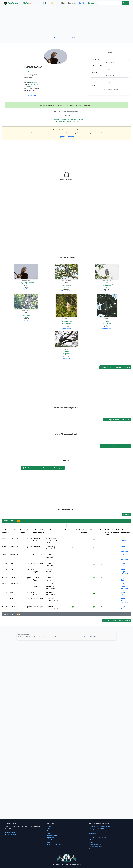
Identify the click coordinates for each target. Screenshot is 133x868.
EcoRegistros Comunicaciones (99, 826)
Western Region (66, 286)
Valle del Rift (66, 353)
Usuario (110, 56)
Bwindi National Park (66, 322)
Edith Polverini (66, 358)
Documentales (52, 835)
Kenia (66, 355)
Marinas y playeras (95, 847)
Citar (6, 837)
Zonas (91, 842)
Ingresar (91, 3)
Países (91, 835)
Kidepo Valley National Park (26, 314)
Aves (30, 86)
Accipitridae (33, 82)
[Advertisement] (66, 21)
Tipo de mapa (110, 63)
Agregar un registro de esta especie (116, 621)
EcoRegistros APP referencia (99, 829)
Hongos (49, 831)
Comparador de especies (97, 838)
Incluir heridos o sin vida (111, 90)
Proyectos (50, 840)
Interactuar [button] (72, 3)
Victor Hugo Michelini (66, 291)
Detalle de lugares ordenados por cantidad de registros (43, 468)
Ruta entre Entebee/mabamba (26, 282)
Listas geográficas (95, 844)
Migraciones (51, 838)
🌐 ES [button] (45, 3)
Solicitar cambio (31, 95)
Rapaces (92, 849)
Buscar (126, 3)
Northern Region (26, 315)
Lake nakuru (66, 351)
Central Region (26, 284)
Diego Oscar (26, 289)
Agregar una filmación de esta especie (116, 446)
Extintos (91, 840)
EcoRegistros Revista (96, 831)
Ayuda (49, 842)
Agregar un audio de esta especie (117, 420)
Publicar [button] (62, 3)
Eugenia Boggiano (67, 328)
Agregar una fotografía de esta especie (115, 367)
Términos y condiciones (55, 844)
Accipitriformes (34, 84)
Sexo (110, 69)
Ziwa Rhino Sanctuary (107, 284)
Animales (50, 826)
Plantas (49, 829)
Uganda (26, 286)
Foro (48, 833)
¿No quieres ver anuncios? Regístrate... (66, 38)
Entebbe (107, 322)
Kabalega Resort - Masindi (66, 284)
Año (110, 82)
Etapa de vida (110, 76)
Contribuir (83, 3)
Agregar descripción (67, 137)
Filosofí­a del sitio (10, 835)
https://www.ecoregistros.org (81, 637)
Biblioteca (92, 833)
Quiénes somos (10, 832)
